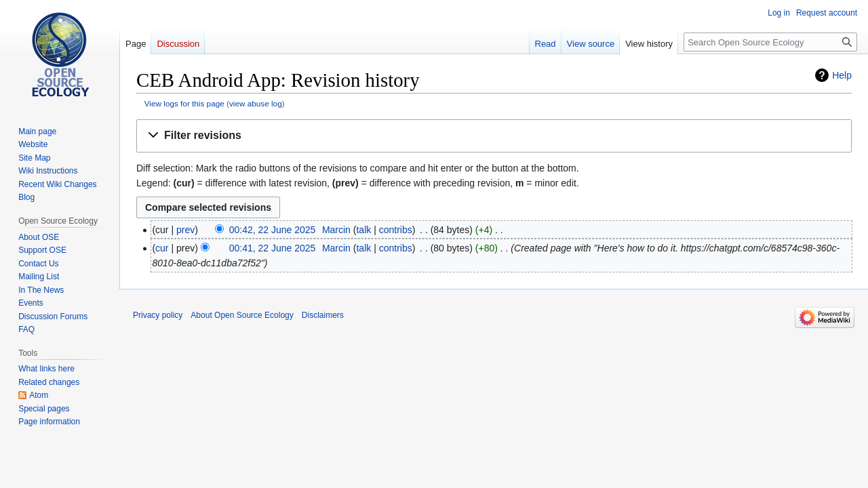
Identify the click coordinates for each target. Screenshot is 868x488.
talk (363, 230)
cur (162, 248)
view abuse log (256, 103)
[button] (494, 136)
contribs (396, 230)
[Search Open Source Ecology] (770, 42)
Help (842, 75)
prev (185, 230)
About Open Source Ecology (242, 315)
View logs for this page (184, 103)
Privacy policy (158, 315)
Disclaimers (323, 315)
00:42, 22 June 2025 (273, 230)
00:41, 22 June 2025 (273, 248)
